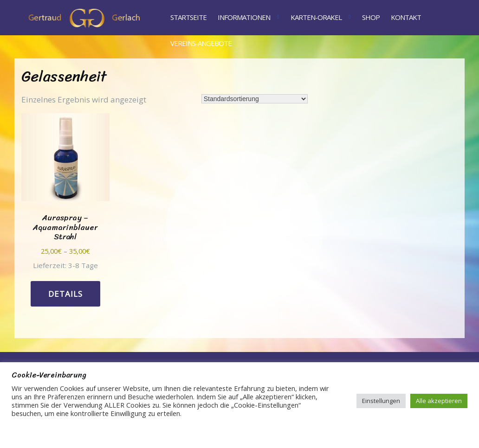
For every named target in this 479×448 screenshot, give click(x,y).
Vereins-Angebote (201, 43)
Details (65, 294)
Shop (371, 17)
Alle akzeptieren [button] (439, 401)
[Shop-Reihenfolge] (255, 99)
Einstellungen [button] (381, 401)
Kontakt (406, 17)
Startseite (188, 17)
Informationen (244, 17)
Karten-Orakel (316, 17)
